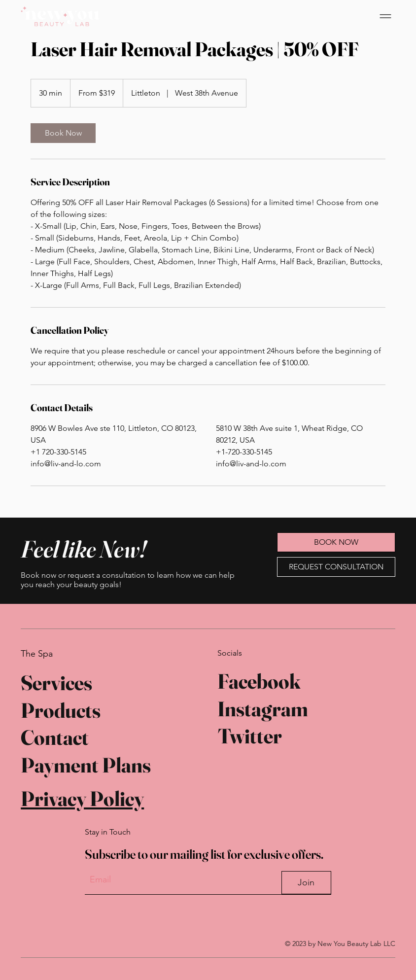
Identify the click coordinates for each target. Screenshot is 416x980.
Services (56, 682)
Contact (55, 736)
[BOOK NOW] (322, 16)
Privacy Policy (82, 797)
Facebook (259, 681)
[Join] (306, 881)
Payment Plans (86, 763)
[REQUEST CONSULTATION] (336, 567)
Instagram (263, 708)
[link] (63, 133)
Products (61, 709)
